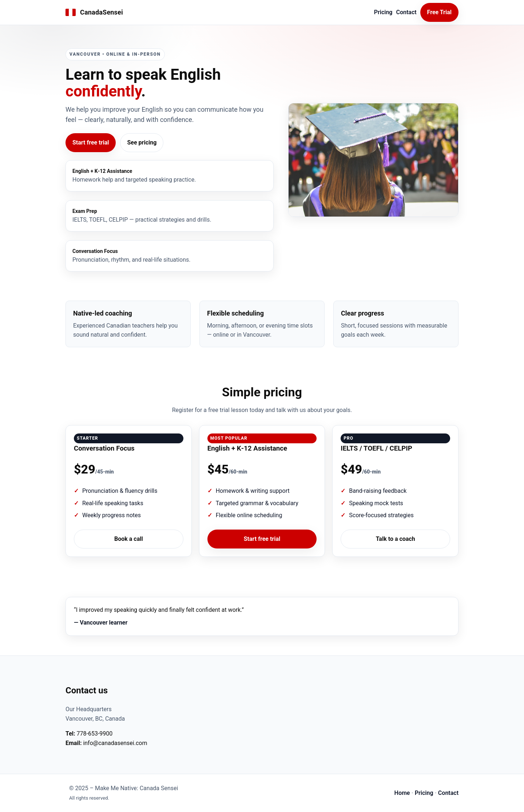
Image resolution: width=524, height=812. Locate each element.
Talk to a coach (396, 539)
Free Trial (439, 12)
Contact (406, 12)
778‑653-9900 (95, 734)
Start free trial (91, 142)
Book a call (129, 539)
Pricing (383, 12)
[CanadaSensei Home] (94, 13)
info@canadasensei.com (115, 743)
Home (402, 793)
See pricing (142, 142)
